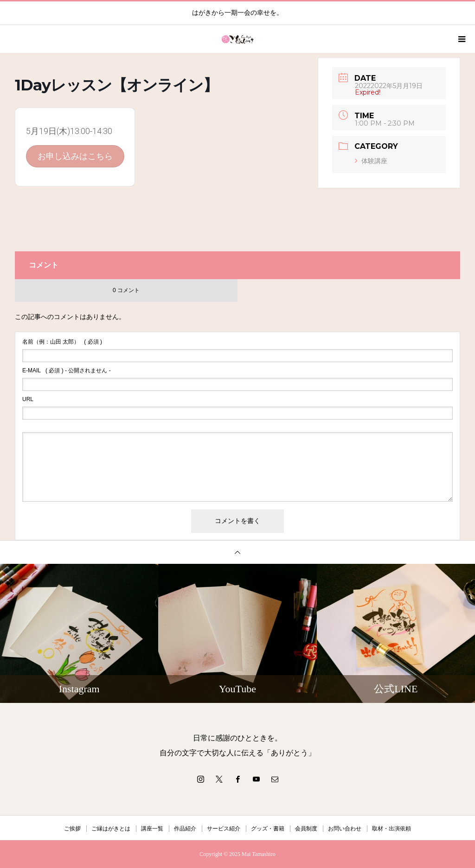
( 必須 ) (62, 342)
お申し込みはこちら (75, 156)
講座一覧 (152, 829)
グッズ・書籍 (268, 829)
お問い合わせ (345, 829)
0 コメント (126, 290)
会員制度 (306, 829)
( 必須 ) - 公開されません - (67, 370)
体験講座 (371, 161)
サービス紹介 (224, 829)
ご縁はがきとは (111, 829)
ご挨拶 (72, 829)
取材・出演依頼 (392, 829)
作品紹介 (185, 829)
